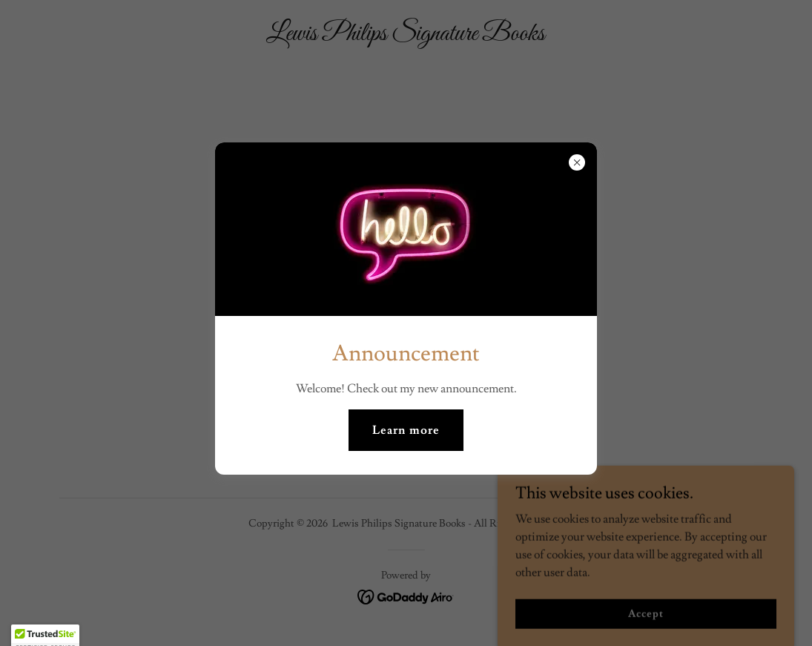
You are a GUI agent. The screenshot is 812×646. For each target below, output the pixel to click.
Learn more (406, 430)
